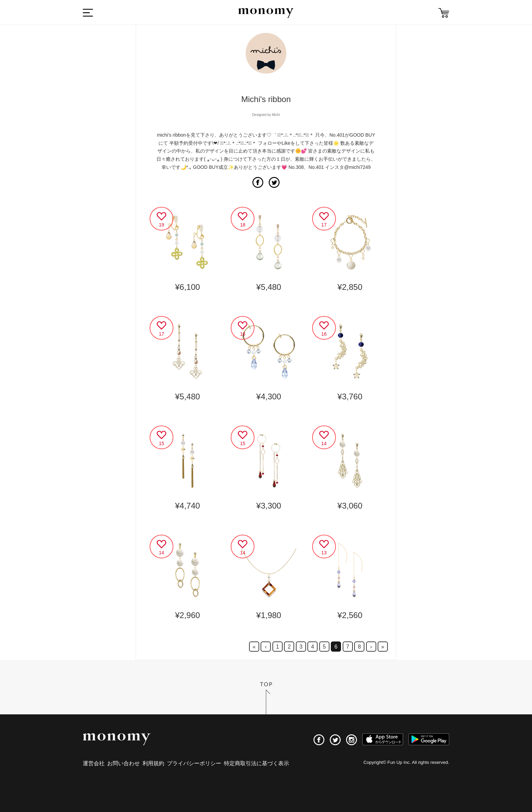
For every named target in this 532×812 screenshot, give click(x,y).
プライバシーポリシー (194, 763)
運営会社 (94, 763)
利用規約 (153, 763)
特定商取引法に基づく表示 (256, 763)
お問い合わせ (123, 763)
